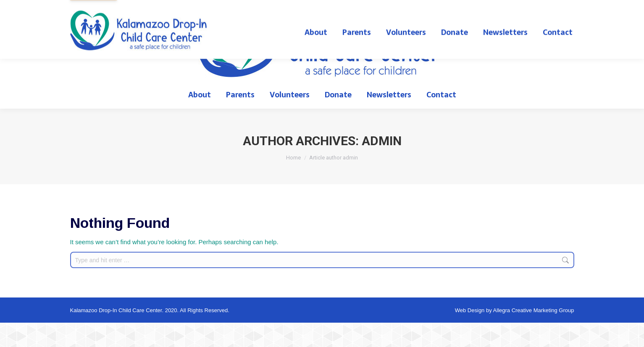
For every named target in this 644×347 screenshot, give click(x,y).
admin (382, 165)
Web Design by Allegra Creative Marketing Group (515, 335)
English (522, 12)
